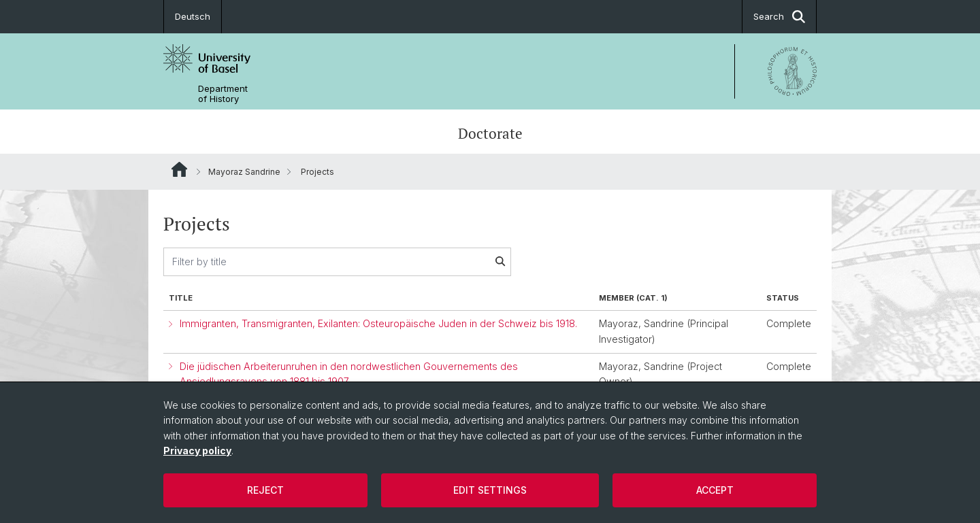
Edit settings (490, 490)
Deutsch (193, 16)
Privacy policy (197, 451)
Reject (265, 490)
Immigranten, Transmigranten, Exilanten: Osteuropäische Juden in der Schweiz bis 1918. (378, 323)
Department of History (223, 94)
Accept (715, 490)
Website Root (179, 169)
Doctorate (490, 133)
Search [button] (779, 17)
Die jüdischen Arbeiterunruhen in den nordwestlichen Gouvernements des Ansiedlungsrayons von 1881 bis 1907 (349, 374)
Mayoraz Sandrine (244, 172)
